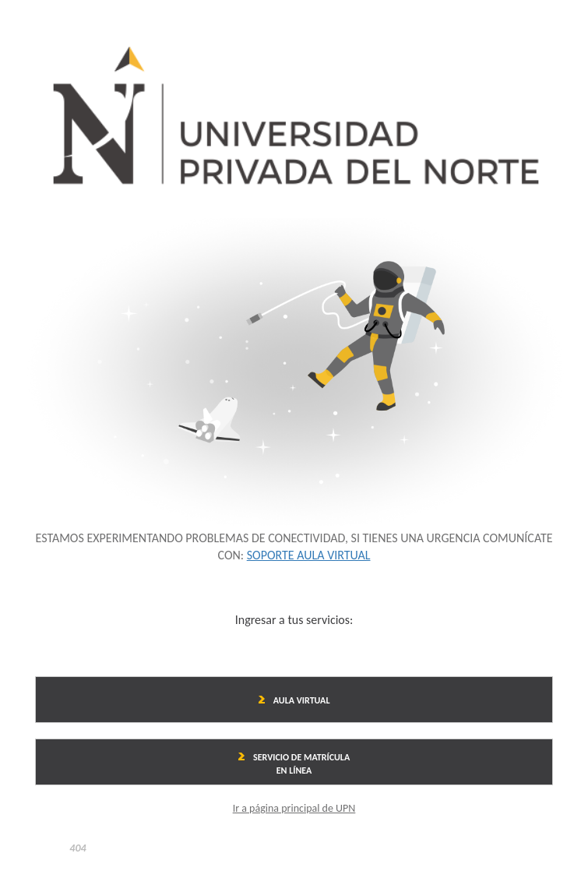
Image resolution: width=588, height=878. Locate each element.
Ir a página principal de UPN (294, 808)
